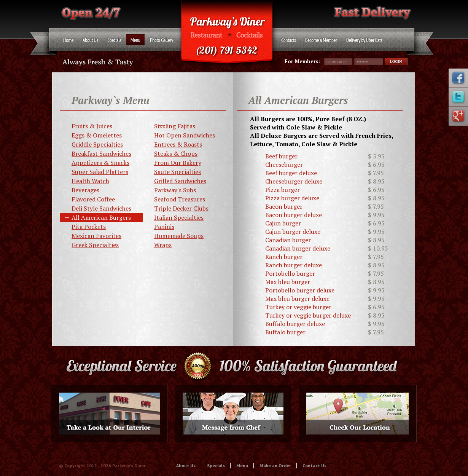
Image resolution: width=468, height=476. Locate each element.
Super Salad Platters (100, 172)
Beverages (85, 190)
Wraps (163, 245)
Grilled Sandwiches (180, 181)
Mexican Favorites (96, 236)
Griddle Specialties (97, 144)
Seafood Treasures (180, 199)
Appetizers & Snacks (100, 163)
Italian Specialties (179, 217)
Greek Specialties (95, 245)
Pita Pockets (89, 227)
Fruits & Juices (92, 126)
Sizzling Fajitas (175, 126)
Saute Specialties (177, 172)
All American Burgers (101, 217)
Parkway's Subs (175, 190)
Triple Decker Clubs (181, 208)
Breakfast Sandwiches (101, 153)
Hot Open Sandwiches (185, 135)
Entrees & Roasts (178, 144)
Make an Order (275, 466)
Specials (216, 466)
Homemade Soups (179, 236)
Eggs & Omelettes (97, 135)
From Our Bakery (178, 163)
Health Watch (90, 181)
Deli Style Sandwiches (101, 208)
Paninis (164, 227)
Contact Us (314, 466)
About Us (186, 466)
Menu (242, 466)
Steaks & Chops (176, 153)
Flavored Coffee (93, 199)
